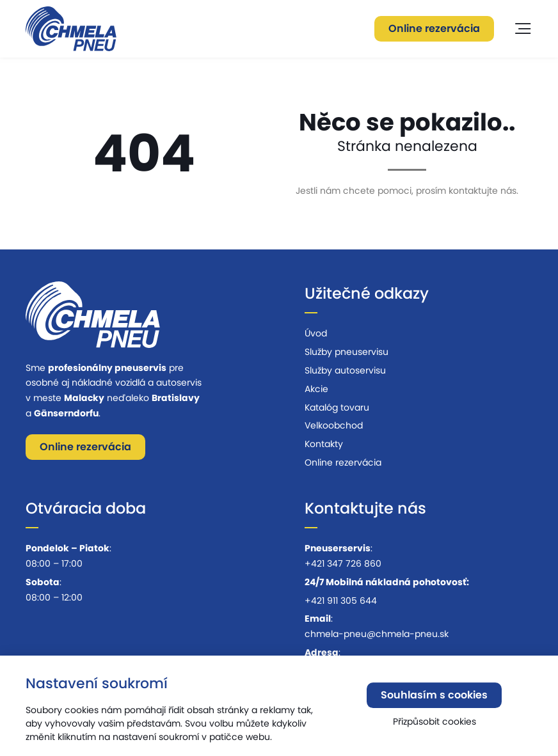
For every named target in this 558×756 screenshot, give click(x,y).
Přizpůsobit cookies (434, 724)
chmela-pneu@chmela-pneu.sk (377, 634)
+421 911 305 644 (341, 601)
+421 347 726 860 (343, 563)
